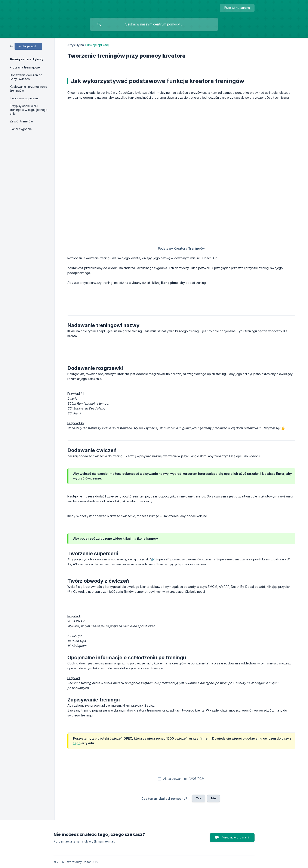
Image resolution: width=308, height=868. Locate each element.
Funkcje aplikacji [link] (97, 45)
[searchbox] (154, 24)
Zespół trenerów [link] (21, 121)
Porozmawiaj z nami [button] (235, 837)
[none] (237, 8)
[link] (26, 46)
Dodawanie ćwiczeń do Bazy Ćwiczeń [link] (26, 77)
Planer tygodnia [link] (21, 129)
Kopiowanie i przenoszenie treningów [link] (28, 89)
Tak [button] (199, 798)
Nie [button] (213, 798)
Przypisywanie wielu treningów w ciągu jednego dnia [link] (29, 110)
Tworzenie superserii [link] (24, 98)
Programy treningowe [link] (25, 67)
